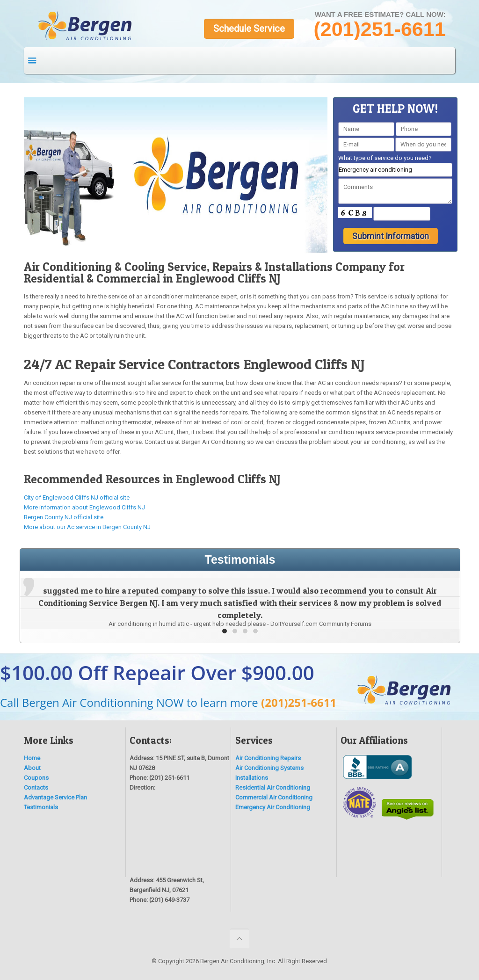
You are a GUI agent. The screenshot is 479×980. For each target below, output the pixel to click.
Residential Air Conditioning (273, 788)
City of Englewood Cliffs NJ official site (77, 497)
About (32, 768)
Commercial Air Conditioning (274, 797)
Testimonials (41, 807)
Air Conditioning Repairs (268, 758)
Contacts (36, 788)
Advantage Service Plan (55, 797)
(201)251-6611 (299, 702)
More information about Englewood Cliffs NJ (84, 507)
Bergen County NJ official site (64, 517)
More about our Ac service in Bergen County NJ (87, 527)
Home (32, 758)
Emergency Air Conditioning (273, 807)
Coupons (36, 778)
